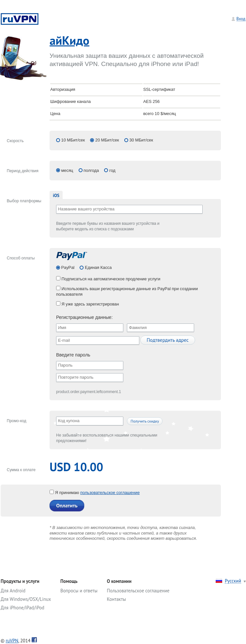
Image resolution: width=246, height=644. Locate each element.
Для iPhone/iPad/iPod (23, 608)
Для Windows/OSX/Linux (26, 599)
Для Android (13, 591)
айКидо (69, 40)
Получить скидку (145, 421)
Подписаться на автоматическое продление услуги (108, 279)
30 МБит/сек (141, 140)
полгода (91, 170)
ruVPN (12, 641)
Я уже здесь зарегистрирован (88, 304)
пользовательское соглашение (110, 493)
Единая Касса (98, 267)
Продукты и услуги (20, 581)
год (112, 170)
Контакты (116, 599)
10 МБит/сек (73, 140)
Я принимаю (65, 493)
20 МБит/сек (107, 140)
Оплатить (67, 505)
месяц (67, 170)
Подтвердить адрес (168, 340)
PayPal (67, 267)
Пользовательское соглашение (138, 591)
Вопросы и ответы (79, 591)
